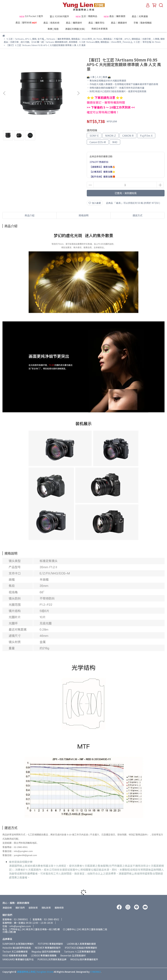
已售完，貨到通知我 (126, 193)
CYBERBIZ (95, 972)
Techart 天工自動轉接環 (15, 952)
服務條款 (59, 908)
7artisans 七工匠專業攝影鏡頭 (80, 952)
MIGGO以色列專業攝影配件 (84, 959)
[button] (78, 93)
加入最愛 (95, 203)
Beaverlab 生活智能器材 (73, 955)
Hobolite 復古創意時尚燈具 (17, 948)
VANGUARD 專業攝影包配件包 (18, 959)
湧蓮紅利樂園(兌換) (75, 29)
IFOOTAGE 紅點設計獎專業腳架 (81, 948)
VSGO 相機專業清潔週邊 (15, 955)
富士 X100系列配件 (59, 16)
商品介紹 (30, 215)
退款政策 (33, 908)
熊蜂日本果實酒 (106, 29)
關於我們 (20, 908)
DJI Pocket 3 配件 (31, 16)
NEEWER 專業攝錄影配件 (48, 948)
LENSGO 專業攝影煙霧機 (44, 955)
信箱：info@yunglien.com (17, 926)
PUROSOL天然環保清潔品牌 (52, 959)
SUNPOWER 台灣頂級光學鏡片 (18, 944)
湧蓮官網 (7, 908)
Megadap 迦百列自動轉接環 (46, 952)
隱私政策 (46, 908)
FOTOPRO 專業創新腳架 (50, 944)
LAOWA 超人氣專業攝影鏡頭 (81, 944)
